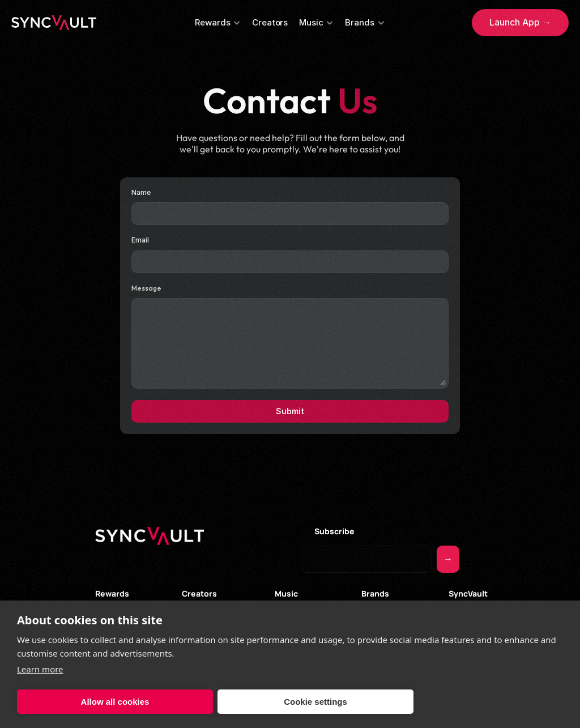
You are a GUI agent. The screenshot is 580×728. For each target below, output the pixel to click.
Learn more (40, 669)
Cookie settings (315, 702)
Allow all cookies (115, 702)
